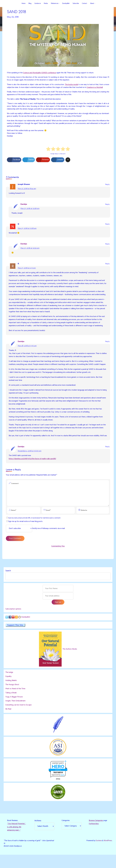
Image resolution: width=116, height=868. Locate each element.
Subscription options (13, 621)
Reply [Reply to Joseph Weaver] (107, 186)
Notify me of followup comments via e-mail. (36, 540)
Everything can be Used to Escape (18, 717)
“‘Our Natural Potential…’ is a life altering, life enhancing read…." (17, 840)
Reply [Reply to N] (107, 226)
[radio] (48, 151)
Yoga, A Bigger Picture (14, 709)
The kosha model (72, 85)
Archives (38, 833)
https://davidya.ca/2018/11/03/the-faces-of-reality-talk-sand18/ (32, 470)
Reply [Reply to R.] (107, 266)
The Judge (9, 685)
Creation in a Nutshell (95, 88)
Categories (66, 833)
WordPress (108, 854)
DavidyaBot (26, 629)
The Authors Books (70, 662)
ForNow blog (94, 836)
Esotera (98, 854)
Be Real (8, 721)
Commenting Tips (58, 558)
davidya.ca (58, 782)
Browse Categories (96, 833)
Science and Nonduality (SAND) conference (40, 73)
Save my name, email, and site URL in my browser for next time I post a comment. (35, 530)
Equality (8, 689)
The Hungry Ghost (12, 697)
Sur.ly (63, 787)
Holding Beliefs (11, 693)
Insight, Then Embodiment (15, 713)
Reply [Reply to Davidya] (107, 206)
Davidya (24, 206)
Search (8, 583)
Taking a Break (11, 705)
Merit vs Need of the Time (15, 701)
